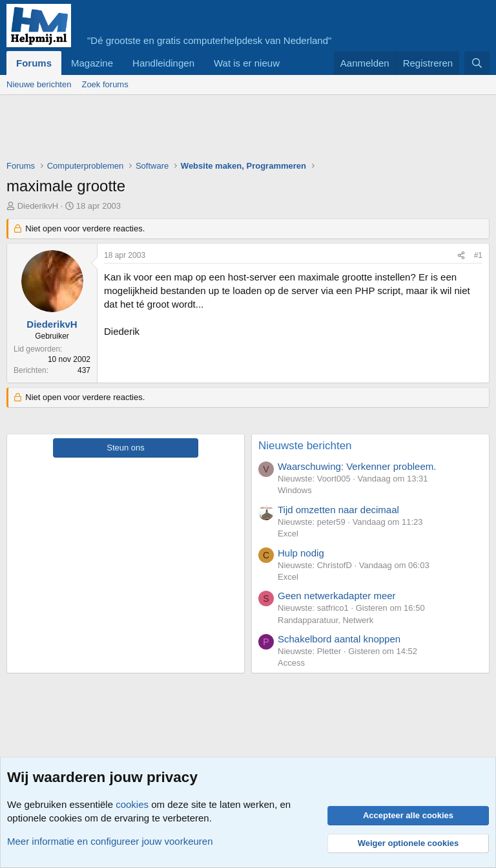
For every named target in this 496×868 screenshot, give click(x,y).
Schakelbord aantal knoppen (339, 639)
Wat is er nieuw (247, 63)
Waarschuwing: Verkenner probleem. (357, 466)
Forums (34, 63)
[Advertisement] (242, 131)
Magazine (92, 63)
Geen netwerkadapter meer (337, 596)
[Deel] (461, 256)
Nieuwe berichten (39, 84)
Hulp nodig (301, 553)
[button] (290, 63)
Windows (295, 490)
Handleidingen (163, 63)
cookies (132, 804)
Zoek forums (105, 84)
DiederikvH (38, 206)
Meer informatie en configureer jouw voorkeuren (110, 841)
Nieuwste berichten (305, 446)
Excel (288, 534)
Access (291, 663)
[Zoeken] (477, 63)
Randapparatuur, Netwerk (325, 620)
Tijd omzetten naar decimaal (338, 510)
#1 (478, 255)
